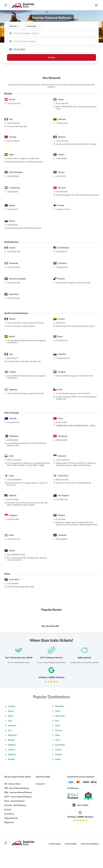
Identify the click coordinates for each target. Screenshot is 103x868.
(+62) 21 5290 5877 (63, 528)
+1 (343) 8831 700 (14, 320)
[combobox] (51, 33)
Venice (58, 757)
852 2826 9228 (61, 508)
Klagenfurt (12, 752)
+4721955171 (61, 244)
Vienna (11, 728)
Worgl (58, 728)
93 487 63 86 (34, 227)
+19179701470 (71, 5)
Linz (10, 748)
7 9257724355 (12, 278)
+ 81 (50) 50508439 (14, 548)
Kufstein (11, 777)
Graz (10, 738)
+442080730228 (13, 244)
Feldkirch (12, 762)
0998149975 (60, 391)
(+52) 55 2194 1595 (36, 391)
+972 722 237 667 (14, 607)
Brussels (59, 772)
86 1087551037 (62, 491)
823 (24, 623)
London (58, 767)
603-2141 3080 (13, 568)
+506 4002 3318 (62, 335)
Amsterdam (60, 762)
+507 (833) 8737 (62, 351)
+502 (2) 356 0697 (14, 335)
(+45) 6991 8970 (62, 260)
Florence (59, 748)
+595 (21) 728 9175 (63, 444)
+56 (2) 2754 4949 (62, 462)
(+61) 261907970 (13, 491)
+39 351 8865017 (13, 191)
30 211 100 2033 (62, 172)
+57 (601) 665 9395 (63, 426)
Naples (58, 777)
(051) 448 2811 (12, 426)
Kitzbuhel (12, 772)
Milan (58, 752)
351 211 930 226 (13, 209)
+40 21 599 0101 (62, 209)
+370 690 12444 (62, 191)
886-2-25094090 (13, 623)
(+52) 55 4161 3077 (14, 391)
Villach (11, 733)
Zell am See (60, 733)
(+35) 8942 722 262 (63, 278)
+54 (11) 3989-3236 (14, 409)
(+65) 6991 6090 (13, 587)
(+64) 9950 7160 (62, 568)
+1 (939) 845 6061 (14, 366)
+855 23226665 (62, 607)
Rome (58, 743)
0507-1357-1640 (62, 548)
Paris (57, 738)
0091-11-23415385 (14, 528)
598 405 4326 (12, 446)
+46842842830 (61, 227)
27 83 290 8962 (13, 652)
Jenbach (11, 767)
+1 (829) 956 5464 (14, 351)
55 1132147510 (62, 409)
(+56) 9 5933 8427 (84, 462)
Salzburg (12, 724)
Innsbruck (12, 743)
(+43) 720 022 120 (14, 172)
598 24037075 (12, 411)
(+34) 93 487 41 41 (14, 227)
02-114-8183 (61, 587)
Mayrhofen (60, 724)
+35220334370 (13, 260)
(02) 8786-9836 (13, 508)
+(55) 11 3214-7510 (83, 351)
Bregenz (11, 757)
